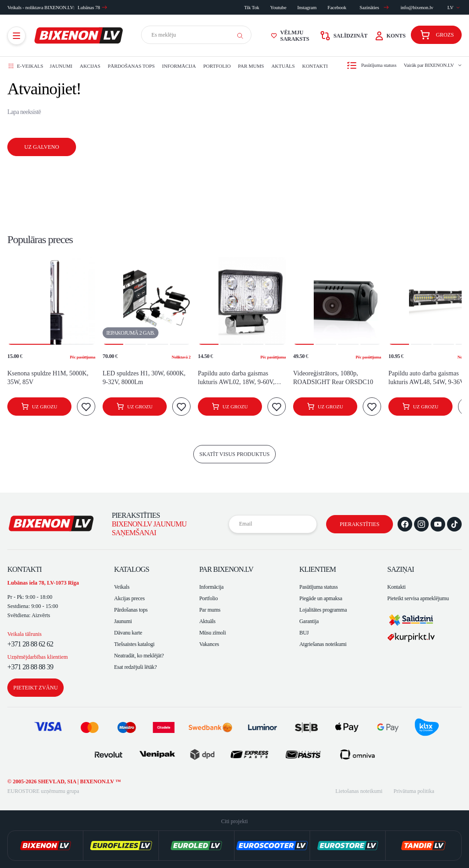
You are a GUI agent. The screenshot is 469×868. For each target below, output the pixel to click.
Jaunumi (61, 66)
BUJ (304, 633)
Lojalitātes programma (323, 610)
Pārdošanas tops (131, 66)
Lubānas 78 (93, 7)
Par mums (251, 66)
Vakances (209, 644)
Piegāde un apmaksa (321, 598)
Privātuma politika (414, 791)
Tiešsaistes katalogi (134, 644)
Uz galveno (42, 147)
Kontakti (315, 66)
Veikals (122, 587)
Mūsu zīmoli (213, 633)
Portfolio (217, 66)
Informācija (179, 66)
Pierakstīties (360, 524)
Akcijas (90, 66)
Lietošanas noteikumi (359, 791)
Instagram (307, 7)
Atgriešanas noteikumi (323, 644)
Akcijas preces (129, 598)
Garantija (309, 621)
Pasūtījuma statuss (318, 587)
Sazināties (374, 7)
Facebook (337, 7)
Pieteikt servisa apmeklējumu (418, 598)
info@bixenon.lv (417, 7)
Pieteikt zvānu (35, 688)
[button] (29, 301)
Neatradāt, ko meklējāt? (139, 656)
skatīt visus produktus (234, 454)
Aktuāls (283, 66)
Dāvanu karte (128, 633)
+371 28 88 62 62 (30, 644)
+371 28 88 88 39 (30, 667)
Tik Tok (252, 7)
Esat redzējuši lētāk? (135, 667)
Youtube (278, 7)
